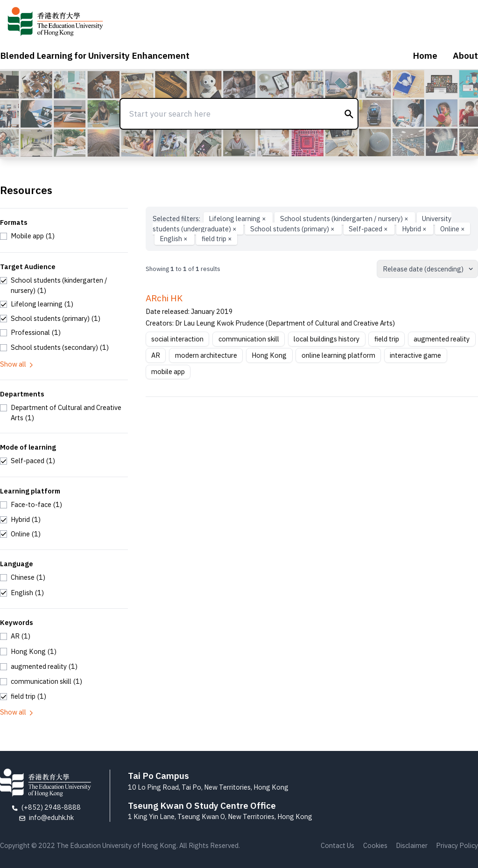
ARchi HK (164, 298)
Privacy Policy (457, 845)
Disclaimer (412, 845)
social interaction (177, 339)
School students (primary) (293, 229)
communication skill (249, 339)
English (174, 239)
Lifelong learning (238, 219)
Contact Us (337, 845)
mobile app (168, 372)
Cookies (375, 845)
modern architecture (206, 355)
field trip (217, 239)
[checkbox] (27, 236)
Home (425, 56)
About (465, 56)
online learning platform (338, 355)
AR (156, 355)
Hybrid (415, 229)
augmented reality (442, 339)
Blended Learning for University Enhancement (95, 56)
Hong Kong (269, 355)
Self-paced (369, 229)
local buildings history (327, 339)
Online (453, 229)
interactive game (415, 355)
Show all (17, 364)
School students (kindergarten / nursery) (345, 219)
